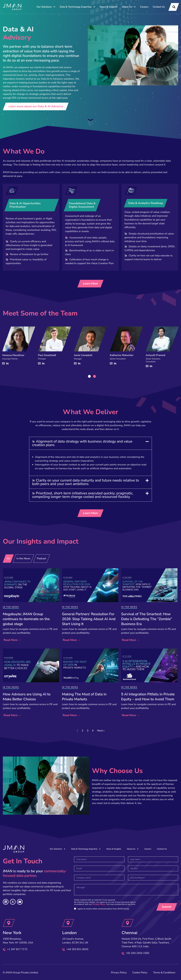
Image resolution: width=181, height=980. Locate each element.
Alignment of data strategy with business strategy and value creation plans (82, 443)
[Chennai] (128, 923)
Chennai (130, 933)
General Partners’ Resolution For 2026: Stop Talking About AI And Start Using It (89, 619)
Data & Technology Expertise (78, 7)
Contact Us (159, 7)
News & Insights (109, 7)
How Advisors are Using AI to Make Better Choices (27, 697)
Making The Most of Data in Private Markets (84, 697)
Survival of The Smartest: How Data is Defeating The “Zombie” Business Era (147, 619)
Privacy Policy (99, 904)
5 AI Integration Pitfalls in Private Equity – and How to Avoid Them (148, 697)
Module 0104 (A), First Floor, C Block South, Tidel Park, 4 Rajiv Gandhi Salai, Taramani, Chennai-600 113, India (147, 943)
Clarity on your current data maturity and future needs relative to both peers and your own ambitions (86, 482)
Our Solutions (46, 7)
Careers (144, 7)
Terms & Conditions (164, 973)
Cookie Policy (140, 973)
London (70, 933)
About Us (129, 7)
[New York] (9, 923)
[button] (90, 443)
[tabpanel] (19, 348)
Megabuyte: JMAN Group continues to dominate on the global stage (26, 619)
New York (12, 933)
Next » (101, 731)
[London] (68, 923)
